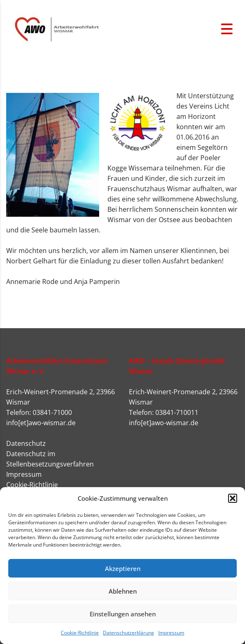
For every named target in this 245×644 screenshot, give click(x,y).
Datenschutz (26, 443)
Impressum (171, 633)
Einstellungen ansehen (123, 614)
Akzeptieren (123, 568)
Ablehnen (123, 591)
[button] (233, 498)
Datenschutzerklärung (128, 633)
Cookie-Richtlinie (80, 633)
